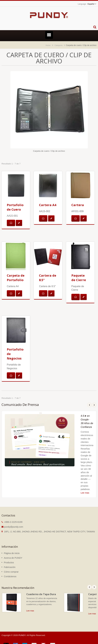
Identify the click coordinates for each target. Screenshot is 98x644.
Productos (9, 563)
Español (91, 4)
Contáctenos (10, 576)
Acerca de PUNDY (13, 558)
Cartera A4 (48, 205)
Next (94, 405)
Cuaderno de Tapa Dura (41, 594)
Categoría (58, 45)
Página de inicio (12, 553)
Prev (89, 405)
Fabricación (10, 567)
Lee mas (85, 493)
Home (48, 45)
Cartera (78, 205)
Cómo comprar (11, 572)
